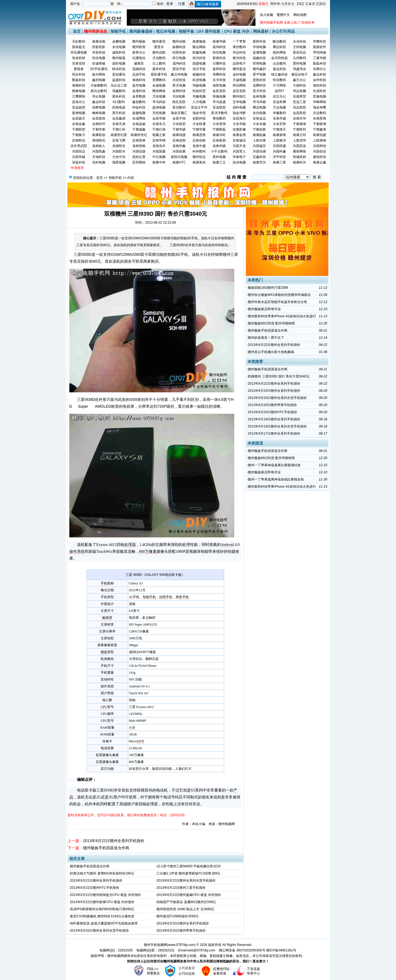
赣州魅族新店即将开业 (264, 309)
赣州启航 (159, 52)
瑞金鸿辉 (239, 113)
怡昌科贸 (199, 91)
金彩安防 (219, 91)
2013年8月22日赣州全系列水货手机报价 (186, 881)
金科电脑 (239, 74)
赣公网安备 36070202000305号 (243, 950)
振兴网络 (99, 74)
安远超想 (79, 107)
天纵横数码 (99, 85)
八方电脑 (199, 102)
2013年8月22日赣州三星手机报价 (181, 888)
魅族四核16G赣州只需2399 (268, 288)
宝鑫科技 (259, 157)
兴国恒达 (79, 151)
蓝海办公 (79, 102)
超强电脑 (159, 107)
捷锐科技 (320, 157)
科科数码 (199, 151)
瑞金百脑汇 (179, 113)
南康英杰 (199, 162)
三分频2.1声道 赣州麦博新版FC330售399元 (188, 873)
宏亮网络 (139, 162)
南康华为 (259, 162)
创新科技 (199, 118)
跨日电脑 (179, 58)
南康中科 (159, 162)
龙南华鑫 (179, 146)
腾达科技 (279, 47)
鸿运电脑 (299, 91)
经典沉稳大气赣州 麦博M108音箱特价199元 (102, 873)
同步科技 (79, 74)
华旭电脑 (259, 47)
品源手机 (139, 74)
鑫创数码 (139, 102)
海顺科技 (79, 85)
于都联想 (79, 129)
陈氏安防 (179, 102)
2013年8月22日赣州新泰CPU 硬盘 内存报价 (102, 902)
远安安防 (239, 91)
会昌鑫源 (119, 118)
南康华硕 (219, 41)
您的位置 (139, 157)
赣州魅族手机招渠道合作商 (106, 848)
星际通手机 (159, 74)
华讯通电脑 (79, 52)
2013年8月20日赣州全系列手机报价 (183, 923)
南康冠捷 (320, 135)
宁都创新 (259, 129)
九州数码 (299, 58)
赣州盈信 (239, 69)
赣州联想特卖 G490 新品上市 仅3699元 (185, 909)
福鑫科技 (259, 58)
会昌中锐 (179, 118)
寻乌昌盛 (219, 102)
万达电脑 (279, 107)
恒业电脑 (99, 58)
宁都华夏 (199, 129)
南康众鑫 (320, 162)
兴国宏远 (299, 146)
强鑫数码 (119, 91)
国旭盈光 (79, 47)
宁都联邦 (299, 129)
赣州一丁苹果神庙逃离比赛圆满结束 (274, 465)
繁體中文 (283, 15)
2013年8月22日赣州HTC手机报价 (94, 888)
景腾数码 (159, 80)
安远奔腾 (279, 102)
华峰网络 (320, 102)
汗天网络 (279, 85)
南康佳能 (99, 41)
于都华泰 (99, 129)
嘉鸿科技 (219, 47)
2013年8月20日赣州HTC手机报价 (272, 412)
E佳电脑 (179, 96)
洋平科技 (279, 157)
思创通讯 (119, 74)
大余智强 (219, 124)
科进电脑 (199, 80)
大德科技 (299, 85)
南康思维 (199, 135)
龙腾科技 (259, 85)
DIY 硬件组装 (209, 31)
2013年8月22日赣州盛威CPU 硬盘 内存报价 (189, 895)
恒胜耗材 (179, 52)
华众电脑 (99, 96)
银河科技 (239, 58)
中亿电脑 (159, 157)
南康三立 (219, 162)
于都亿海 (159, 129)
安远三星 (299, 102)
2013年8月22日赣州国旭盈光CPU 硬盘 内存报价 (105, 895)
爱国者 (79, 69)
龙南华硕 (219, 146)
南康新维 (279, 135)
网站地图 (300, 15)
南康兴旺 (219, 135)
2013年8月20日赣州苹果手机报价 (181, 931)
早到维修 (320, 52)
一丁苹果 (239, 41)
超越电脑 (139, 113)
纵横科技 (179, 47)
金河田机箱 (279, 58)
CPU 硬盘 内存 (237, 31)
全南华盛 (279, 118)
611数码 (119, 102)
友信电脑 (259, 113)
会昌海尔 (239, 118)
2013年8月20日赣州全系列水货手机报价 (99, 931)
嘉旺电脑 (119, 63)
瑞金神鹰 (320, 107)
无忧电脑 (159, 113)
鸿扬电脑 (199, 85)
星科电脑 (219, 157)
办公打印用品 (283, 31)
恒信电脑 (219, 52)
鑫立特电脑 (179, 74)
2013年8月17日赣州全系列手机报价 (274, 434)
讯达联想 (299, 107)
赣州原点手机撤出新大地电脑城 (271, 352)
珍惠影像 (239, 129)
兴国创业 (320, 151)
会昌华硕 (159, 118)
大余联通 (199, 124)
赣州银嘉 (119, 58)
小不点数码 (219, 151)
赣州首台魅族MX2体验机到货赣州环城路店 (279, 295)
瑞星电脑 (219, 85)
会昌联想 (299, 113)
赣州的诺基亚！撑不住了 (266, 338)
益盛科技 (119, 80)
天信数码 (159, 58)
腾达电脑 (259, 107)
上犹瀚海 (320, 140)
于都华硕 (179, 129)
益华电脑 (139, 85)
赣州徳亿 (239, 96)
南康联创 (99, 135)
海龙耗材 (79, 58)
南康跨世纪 (139, 135)
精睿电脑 (79, 91)
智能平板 (186, 31)
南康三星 (279, 162)
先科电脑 (99, 162)
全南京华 (299, 118)
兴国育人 (239, 151)
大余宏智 (279, 124)
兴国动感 (259, 151)
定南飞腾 (119, 140)
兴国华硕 (79, 157)
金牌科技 (179, 91)
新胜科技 (259, 41)
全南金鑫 (79, 124)
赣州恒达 (199, 157)
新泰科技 (219, 58)
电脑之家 (159, 135)
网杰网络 (159, 91)
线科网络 (279, 52)
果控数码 (239, 47)
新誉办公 (139, 52)
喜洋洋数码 (219, 113)
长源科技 (320, 91)
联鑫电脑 (199, 52)
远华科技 (320, 80)
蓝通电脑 (259, 52)
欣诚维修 (99, 63)
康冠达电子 (299, 74)
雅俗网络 (299, 151)
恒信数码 (279, 80)
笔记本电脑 (166, 31)
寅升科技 (119, 113)
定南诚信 (239, 140)
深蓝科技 (79, 162)
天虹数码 (79, 41)
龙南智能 (139, 146)
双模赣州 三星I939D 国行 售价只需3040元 (279, 376)
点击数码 (279, 63)
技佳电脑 (239, 162)
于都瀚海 (299, 124)
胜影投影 (99, 47)
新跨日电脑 (179, 157)
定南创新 (199, 140)
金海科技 (139, 91)
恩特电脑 (299, 63)
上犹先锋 (259, 140)
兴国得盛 (279, 146)
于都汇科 (119, 129)
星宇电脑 (259, 74)
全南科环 (99, 124)
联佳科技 (119, 69)
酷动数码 (279, 41)
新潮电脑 (79, 113)
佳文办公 (279, 96)
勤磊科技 (320, 63)
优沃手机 (199, 69)
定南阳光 (79, 140)
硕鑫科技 (199, 74)
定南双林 (139, 140)
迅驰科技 (139, 69)
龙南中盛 (199, 146)
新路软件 (320, 47)
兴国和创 (320, 146)
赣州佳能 (179, 41)
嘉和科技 (219, 69)
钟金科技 (139, 107)
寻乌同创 (159, 102)
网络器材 (261, 31)
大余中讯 (119, 157)
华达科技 (239, 52)
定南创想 (179, 140)
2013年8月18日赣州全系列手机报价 (274, 419)
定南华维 (159, 140)
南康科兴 (299, 162)
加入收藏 (266, 15)
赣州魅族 (139, 41)
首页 (77, 31)
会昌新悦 (99, 118)
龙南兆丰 (159, 146)
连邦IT (280, 91)
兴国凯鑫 (99, 151)
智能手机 (118, 31)
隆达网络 (199, 47)
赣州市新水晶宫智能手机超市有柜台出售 (277, 302)
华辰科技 (99, 52)
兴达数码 (320, 113)
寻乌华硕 (259, 102)
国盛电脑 (199, 63)
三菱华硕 (320, 58)
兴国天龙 (239, 146)
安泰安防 (79, 63)
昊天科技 (259, 91)
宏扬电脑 (320, 96)
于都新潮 (320, 124)
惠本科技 (159, 69)
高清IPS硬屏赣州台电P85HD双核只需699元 (102, 909)
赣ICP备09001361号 (281, 950)
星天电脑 (179, 85)
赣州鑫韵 (259, 69)
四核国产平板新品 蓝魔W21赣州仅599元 (186, 902)
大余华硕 (239, 124)
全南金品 (259, 118)
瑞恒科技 (320, 85)
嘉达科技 (279, 69)
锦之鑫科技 (279, 74)
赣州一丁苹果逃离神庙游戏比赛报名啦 (276, 479)
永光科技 (299, 41)
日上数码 (159, 63)
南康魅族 (199, 41)
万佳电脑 (159, 96)
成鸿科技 (179, 63)
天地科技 (99, 157)
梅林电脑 (99, 113)
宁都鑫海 (320, 129)
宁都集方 (79, 135)
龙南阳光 (119, 146)
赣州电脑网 (116, 956)
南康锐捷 (179, 135)
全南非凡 (159, 124)
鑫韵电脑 (99, 80)
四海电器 (119, 107)
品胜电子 (239, 63)
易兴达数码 (99, 91)
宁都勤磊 (219, 129)
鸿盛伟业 (299, 69)
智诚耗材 (299, 157)
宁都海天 (279, 129)
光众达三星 (119, 85)
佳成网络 (139, 118)
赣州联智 (139, 47)
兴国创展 (179, 151)
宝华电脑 (239, 102)
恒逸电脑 (219, 96)
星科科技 (119, 96)
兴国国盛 (159, 151)
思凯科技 (259, 80)
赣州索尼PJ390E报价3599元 (178, 916)
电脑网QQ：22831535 (116, 950)
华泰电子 (239, 157)
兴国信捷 (139, 151)
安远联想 (219, 107)
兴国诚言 (259, 146)
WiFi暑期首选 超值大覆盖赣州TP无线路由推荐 (104, 923)
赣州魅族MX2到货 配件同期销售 (271, 323)
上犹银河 (279, 140)
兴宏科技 (179, 80)
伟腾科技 (219, 74)
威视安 (139, 63)
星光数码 (179, 107)
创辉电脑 (99, 107)
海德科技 (139, 80)
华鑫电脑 (199, 96)
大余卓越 (259, 124)
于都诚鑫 (139, 129)
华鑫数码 (279, 113)
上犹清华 (299, 140)
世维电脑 (259, 63)
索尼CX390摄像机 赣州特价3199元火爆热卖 (102, 916)
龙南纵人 (99, 146)
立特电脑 (299, 47)
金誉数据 (139, 96)
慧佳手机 (179, 69)
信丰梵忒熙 (79, 146)
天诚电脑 (239, 80)
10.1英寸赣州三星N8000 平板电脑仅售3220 (189, 866)
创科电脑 (239, 107)
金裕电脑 (259, 96)
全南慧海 (320, 118)
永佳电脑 (119, 47)
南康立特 (299, 135)
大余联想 (179, 124)
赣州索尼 (159, 41)
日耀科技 (219, 63)
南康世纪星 (119, 135)
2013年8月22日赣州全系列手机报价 (114, 841)
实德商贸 (299, 96)
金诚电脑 (159, 85)
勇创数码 (219, 118)
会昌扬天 (79, 118)
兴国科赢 (279, 151)
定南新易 (219, 140)
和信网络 (239, 85)
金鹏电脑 (119, 41)
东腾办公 (320, 69)
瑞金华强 (199, 113)
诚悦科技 (119, 52)
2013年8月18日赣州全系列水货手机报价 (277, 426)
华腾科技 (320, 41)
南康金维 (239, 135)
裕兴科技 (199, 58)
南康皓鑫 (259, 135)
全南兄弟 (119, 124)
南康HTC (179, 162)
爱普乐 (159, 47)
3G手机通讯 (99, 69)
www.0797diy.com (181, 945)
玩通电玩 (139, 58)
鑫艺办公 (299, 80)
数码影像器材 (141, 31)
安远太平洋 (199, 107)
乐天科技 (219, 80)
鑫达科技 (320, 74)
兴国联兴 (119, 151)
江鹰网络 (79, 96)
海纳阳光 (99, 140)
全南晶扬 (139, 124)
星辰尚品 (299, 52)
